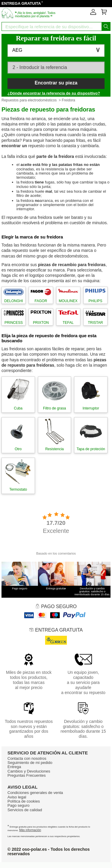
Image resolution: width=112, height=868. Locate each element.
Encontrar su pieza (56, 83)
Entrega (14, 767)
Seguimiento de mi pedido (30, 763)
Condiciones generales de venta (35, 793)
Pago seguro (19, 805)
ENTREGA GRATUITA (21, 3)
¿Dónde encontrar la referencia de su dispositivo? (54, 93)
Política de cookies (24, 801)
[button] (56, 51)
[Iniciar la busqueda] (106, 26)
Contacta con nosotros (27, 758)
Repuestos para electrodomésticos (29, 100)
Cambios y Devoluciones (29, 771)
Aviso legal (17, 797)
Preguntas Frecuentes (27, 775)
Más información (30, 830)
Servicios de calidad (25, 810)
